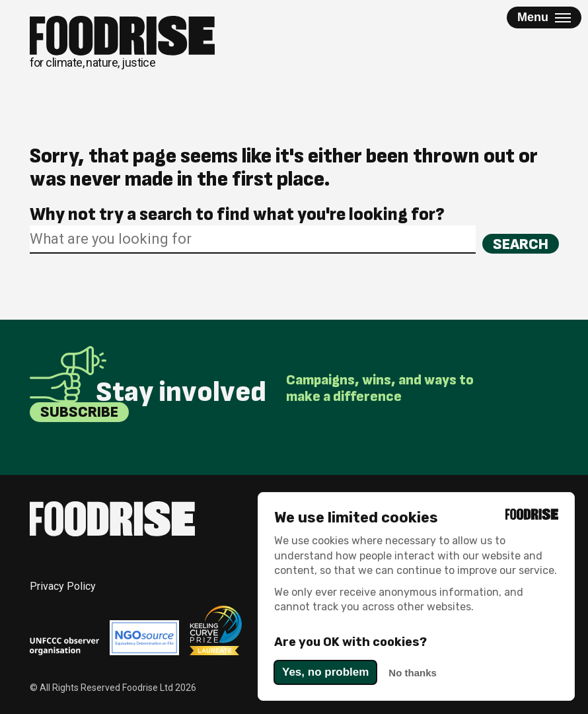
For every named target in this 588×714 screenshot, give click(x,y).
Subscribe (79, 412)
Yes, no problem (325, 672)
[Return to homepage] (122, 43)
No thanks (413, 673)
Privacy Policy (63, 586)
